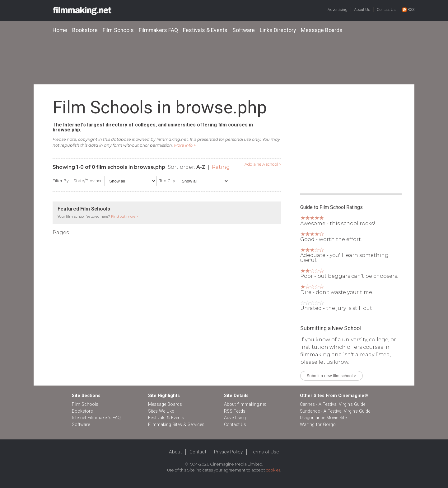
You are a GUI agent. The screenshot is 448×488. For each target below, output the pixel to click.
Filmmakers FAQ (158, 30)
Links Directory (278, 30)
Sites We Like (161, 411)
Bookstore (85, 30)
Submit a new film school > (331, 376)
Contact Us (386, 9)
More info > (185, 145)
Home (60, 30)
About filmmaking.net (245, 404)
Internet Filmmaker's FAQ (96, 418)
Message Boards (322, 30)
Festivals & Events (205, 30)
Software (244, 30)
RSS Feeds (235, 411)
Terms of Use (265, 452)
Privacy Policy (228, 452)
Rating (221, 167)
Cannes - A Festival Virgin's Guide (333, 404)
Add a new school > (263, 164)
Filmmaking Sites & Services (176, 425)
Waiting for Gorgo (318, 425)
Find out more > (125, 216)
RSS (408, 9)
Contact (198, 452)
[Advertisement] (224, 62)
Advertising (338, 9)
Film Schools (118, 30)
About (175, 452)
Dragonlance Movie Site (323, 418)
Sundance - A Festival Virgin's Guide (335, 411)
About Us (362, 9)
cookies (273, 470)
